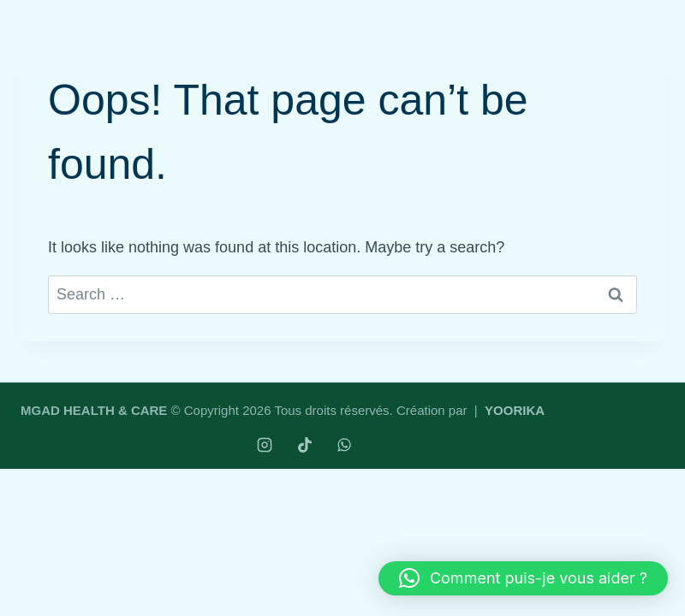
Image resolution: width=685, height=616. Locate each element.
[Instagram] (265, 445)
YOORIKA (515, 410)
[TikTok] (305, 445)
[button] (523, 578)
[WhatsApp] (344, 445)
